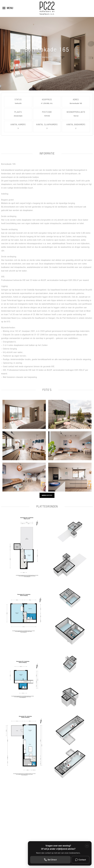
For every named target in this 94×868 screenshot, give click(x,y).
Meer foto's (47, 495)
